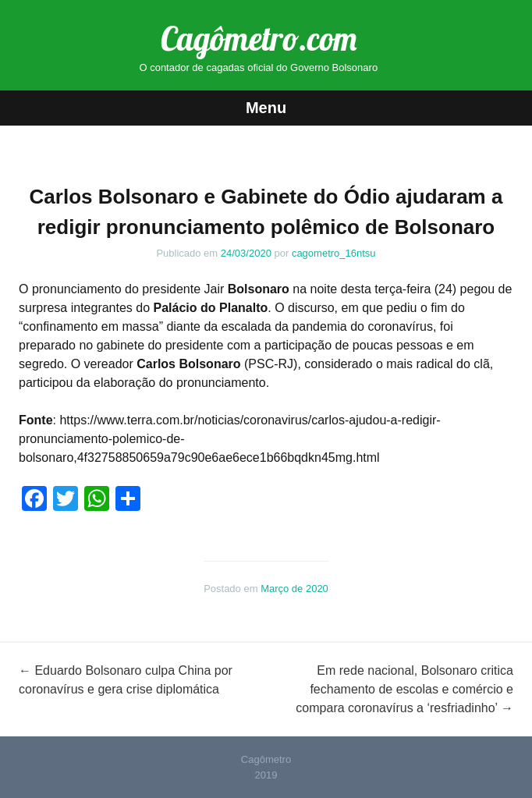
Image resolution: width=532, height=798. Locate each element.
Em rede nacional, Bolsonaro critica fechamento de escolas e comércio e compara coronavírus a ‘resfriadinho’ (404, 689)
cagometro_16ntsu (334, 253)
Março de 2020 (294, 589)
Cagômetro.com (259, 39)
